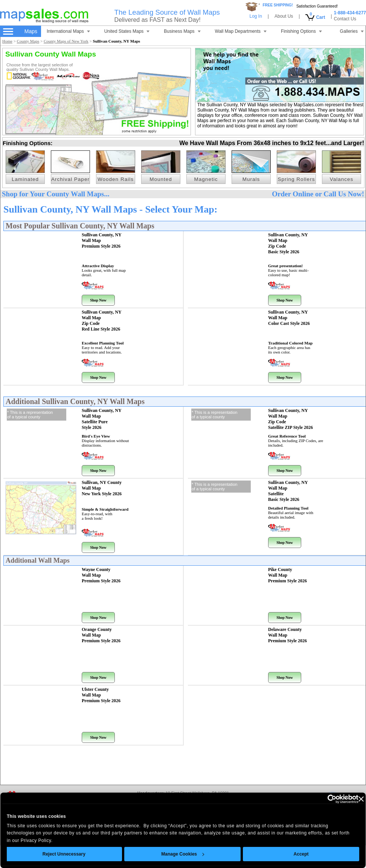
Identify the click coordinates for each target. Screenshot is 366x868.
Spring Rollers (297, 179)
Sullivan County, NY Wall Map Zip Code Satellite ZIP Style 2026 (291, 419)
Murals (251, 179)
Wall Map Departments (241, 31)
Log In (255, 16)
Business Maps (182, 31)
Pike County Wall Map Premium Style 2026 (287, 575)
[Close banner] (347, 799)
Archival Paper (70, 179)
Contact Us (345, 19)
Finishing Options (301, 31)
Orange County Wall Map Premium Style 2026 (101, 635)
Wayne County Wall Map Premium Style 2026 (101, 575)
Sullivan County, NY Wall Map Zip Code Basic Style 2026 (288, 243)
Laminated (25, 179)
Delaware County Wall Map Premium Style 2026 (287, 635)
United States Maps (127, 31)
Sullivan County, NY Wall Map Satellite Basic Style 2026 (288, 491)
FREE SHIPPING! (278, 5)
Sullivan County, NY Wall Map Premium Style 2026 (102, 240)
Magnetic (206, 179)
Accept (287, 854)
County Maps (28, 41)
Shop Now (98, 300)
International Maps (68, 31)
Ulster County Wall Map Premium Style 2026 (101, 695)
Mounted (161, 179)
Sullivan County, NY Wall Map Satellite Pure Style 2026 (102, 419)
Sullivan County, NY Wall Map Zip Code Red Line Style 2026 (102, 321)
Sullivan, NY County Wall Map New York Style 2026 (102, 488)
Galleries (352, 31)
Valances (342, 179)
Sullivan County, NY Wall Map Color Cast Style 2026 (289, 318)
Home (7, 41)
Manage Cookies (169, 854)
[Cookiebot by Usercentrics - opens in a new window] (312, 799)
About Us (284, 16)
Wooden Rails (116, 179)
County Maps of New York (66, 41)
